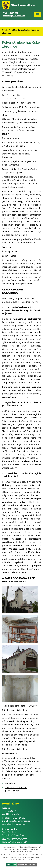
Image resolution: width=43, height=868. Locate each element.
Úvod (4, 30)
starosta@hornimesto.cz (14, 16)
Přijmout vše (11, 864)
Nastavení (33, 864)
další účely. (29, 852)
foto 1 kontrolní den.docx (15, 710)
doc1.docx (10, 783)
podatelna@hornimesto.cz (13, 824)
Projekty (12, 30)
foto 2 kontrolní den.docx (15, 749)
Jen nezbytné (22, 864)
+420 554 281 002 (10, 13)
